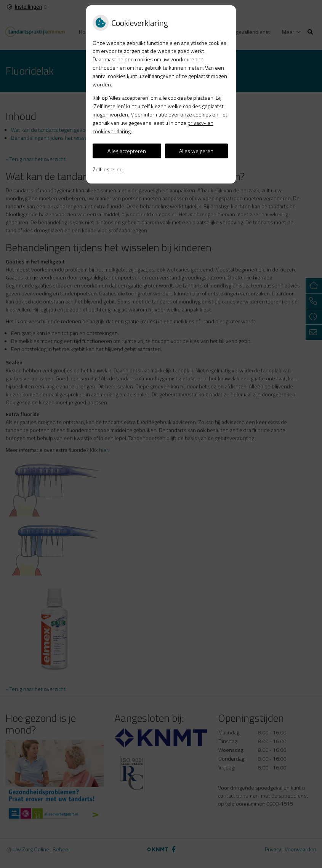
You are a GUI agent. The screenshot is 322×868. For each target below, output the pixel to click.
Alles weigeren (196, 151)
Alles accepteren (127, 151)
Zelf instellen (108, 169)
